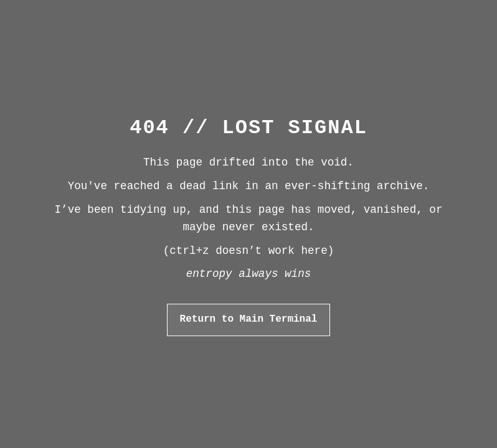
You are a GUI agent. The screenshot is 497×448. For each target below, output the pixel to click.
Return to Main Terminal (249, 319)
